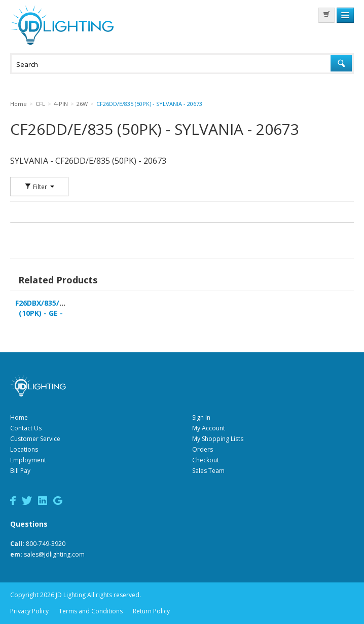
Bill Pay (20, 471)
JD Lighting (62, 25)
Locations (24, 449)
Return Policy (151, 611)
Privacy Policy (29, 611)
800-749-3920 (46, 544)
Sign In (201, 417)
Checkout (206, 460)
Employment (28, 460)
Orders (203, 449)
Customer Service (35, 439)
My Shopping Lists (218, 439)
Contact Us (26, 428)
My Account (209, 428)
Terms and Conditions (91, 611)
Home (19, 417)
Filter (39, 187)
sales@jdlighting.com (54, 554)
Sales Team (208, 471)
